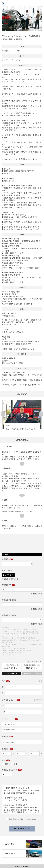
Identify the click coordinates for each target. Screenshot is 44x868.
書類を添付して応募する (32, 673)
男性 (7, 764)
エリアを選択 (8, 575)
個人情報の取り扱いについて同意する (24, 819)
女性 (15, 764)
